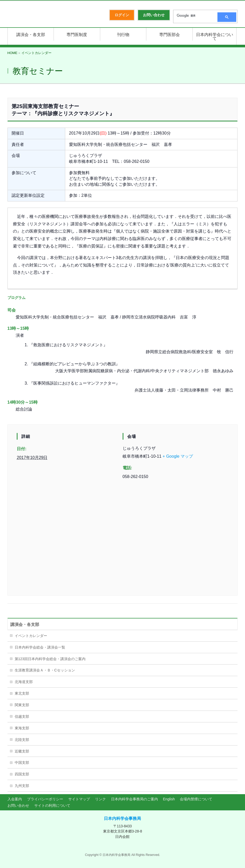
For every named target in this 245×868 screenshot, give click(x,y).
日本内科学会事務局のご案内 (134, 799)
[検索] (194, 16)
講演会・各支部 (25, 625)
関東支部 (22, 705)
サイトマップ (79, 799)
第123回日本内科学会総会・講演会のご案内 (50, 659)
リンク (100, 799)
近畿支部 (22, 751)
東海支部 (22, 728)
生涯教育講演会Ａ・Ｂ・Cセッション (45, 670)
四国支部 (22, 774)
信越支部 (22, 716)
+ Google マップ (178, 456)
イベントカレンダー (31, 636)
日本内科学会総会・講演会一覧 (40, 647)
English (169, 799)
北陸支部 (22, 740)
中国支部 (22, 763)
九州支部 (22, 786)
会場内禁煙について (196, 799)
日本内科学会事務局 (122, 818)
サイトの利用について (52, 805)
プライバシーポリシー (45, 799)
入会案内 (15, 799)
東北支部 (22, 693)
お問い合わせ (18, 805)
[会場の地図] (122, 538)
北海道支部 (24, 682)
